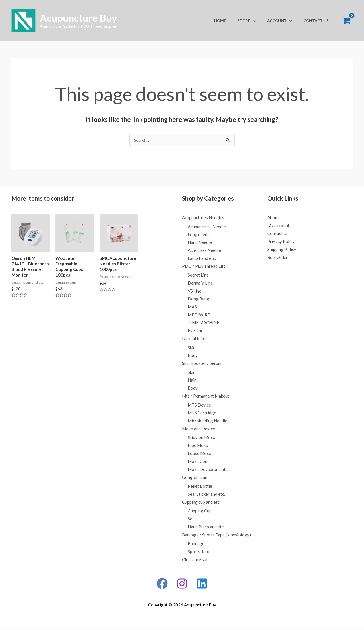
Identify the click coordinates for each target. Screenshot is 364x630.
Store (253, 21)
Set (191, 520)
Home (233, 21)
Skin (192, 348)
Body (193, 356)
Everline (196, 331)
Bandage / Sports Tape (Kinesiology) (216, 535)
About (273, 218)
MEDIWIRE (199, 315)
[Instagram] (182, 584)
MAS (192, 307)
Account (283, 21)
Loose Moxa (199, 454)
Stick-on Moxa (201, 438)
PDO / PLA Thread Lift (204, 266)
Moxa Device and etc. (208, 470)
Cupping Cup (200, 512)
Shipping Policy (282, 250)
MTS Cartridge (202, 413)
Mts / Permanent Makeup (206, 396)
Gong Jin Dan (195, 478)
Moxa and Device (198, 429)
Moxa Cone (199, 462)
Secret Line (198, 275)
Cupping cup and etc (201, 503)
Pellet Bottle (200, 487)
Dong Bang (198, 299)
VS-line (195, 291)
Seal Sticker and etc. (206, 495)
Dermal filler (194, 339)
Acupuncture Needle (207, 227)
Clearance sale (196, 560)
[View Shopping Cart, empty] (346, 21)
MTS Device (199, 405)
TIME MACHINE (203, 323)
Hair (192, 380)
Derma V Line (200, 283)
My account (278, 226)
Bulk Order (278, 258)
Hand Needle (200, 243)
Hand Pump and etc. (206, 527)
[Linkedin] (202, 584)
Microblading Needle (207, 421)
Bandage (196, 544)
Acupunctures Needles (203, 218)
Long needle (199, 235)
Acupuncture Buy (78, 18)
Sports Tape (199, 552)
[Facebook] (162, 584)
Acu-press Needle (204, 250)
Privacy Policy (281, 242)
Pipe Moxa (198, 446)
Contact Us (318, 21)
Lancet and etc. (202, 258)
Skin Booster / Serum (202, 364)
